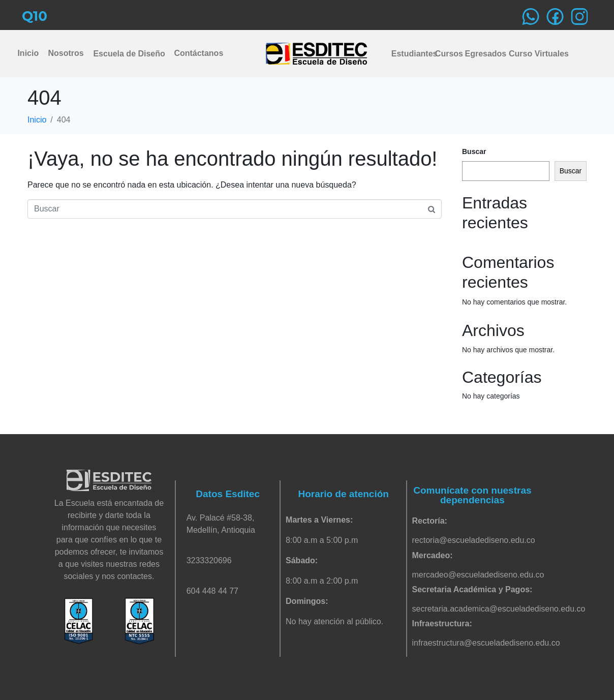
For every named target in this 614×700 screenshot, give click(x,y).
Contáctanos (198, 53)
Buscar (474, 151)
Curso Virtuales (535, 54)
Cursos (447, 54)
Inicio (28, 53)
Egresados (483, 54)
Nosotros (66, 53)
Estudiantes (411, 54)
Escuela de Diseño (129, 54)
